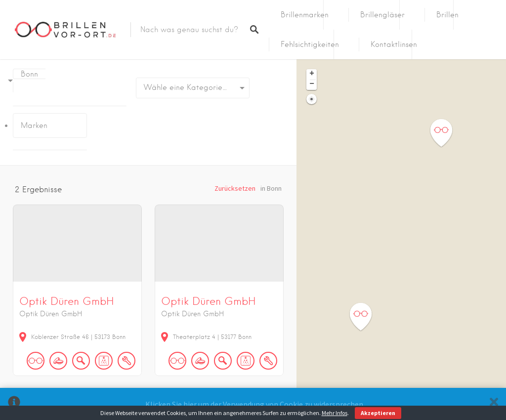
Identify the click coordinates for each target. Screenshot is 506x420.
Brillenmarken (305, 15)
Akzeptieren (378, 413)
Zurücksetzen (235, 188)
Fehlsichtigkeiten (310, 44)
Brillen (447, 15)
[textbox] (193, 88)
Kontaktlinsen (394, 44)
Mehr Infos (335, 413)
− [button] (312, 84)
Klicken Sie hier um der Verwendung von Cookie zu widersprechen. (255, 404)
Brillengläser (382, 15)
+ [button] (312, 74)
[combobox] (193, 88)
